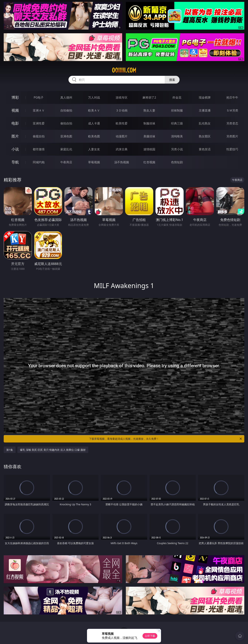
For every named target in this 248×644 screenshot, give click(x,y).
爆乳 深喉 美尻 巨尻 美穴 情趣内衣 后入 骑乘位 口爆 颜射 (53, 450)
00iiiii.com (124, 70)
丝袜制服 (177, 110)
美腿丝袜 (149, 136)
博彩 (15, 97)
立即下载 (150, 636)
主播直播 (205, 110)
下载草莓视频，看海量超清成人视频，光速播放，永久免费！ (166, 439)
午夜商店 (66, 162)
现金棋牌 (205, 97)
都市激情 (39, 149)
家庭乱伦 (66, 149)
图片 (15, 136)
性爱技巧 (232, 149)
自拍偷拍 (66, 110)
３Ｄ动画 (122, 110)
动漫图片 (122, 136)
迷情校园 (149, 149)
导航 (15, 162)
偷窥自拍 (39, 136)
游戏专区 (122, 97)
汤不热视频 (122, 162)
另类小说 (177, 149)
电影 (15, 123)
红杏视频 (149, 162)
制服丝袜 (149, 123)
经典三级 (177, 123)
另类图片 (232, 136)
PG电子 (39, 97)
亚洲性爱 (39, 123)
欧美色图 (94, 136)
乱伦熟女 (205, 123)
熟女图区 (205, 136)
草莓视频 (94, 162)
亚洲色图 (66, 136)
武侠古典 (122, 149)
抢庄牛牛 (232, 97)
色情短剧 (177, 162)
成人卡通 (94, 123)
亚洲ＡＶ (39, 110)
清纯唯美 (177, 136)
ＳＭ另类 (232, 110)
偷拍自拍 (66, 123)
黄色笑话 (205, 149)
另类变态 (232, 123)
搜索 (172, 80)
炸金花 (177, 97)
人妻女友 (94, 149)
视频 (15, 110)
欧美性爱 (122, 123)
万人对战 (94, 97)
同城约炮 (39, 162)
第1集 (10, 450)
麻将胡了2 (149, 97)
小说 (15, 149)
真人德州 (66, 97)
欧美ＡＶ (94, 110)
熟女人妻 (149, 110)
